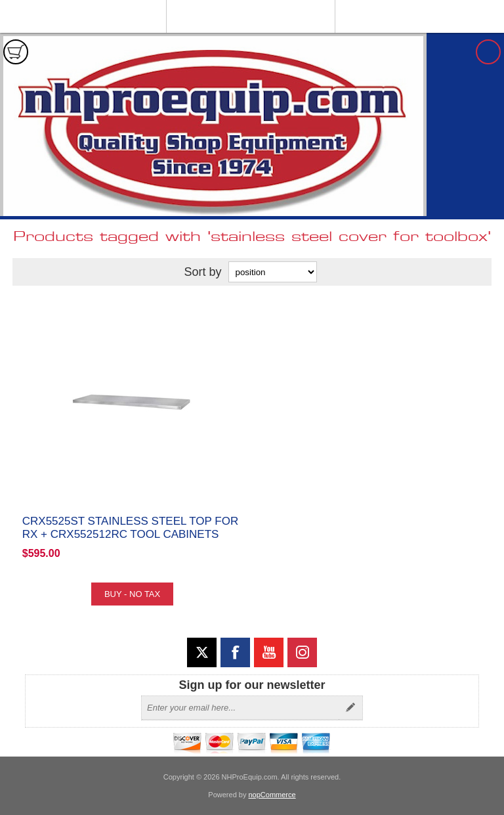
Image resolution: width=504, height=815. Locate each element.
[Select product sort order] (273, 272)
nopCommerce (272, 795)
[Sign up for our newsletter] (240, 708)
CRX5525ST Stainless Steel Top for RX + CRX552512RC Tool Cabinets (130, 528)
